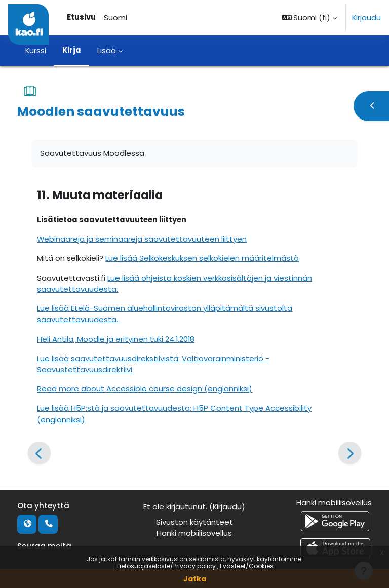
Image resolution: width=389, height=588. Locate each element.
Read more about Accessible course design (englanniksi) (145, 389)
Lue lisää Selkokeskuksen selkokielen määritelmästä (202, 258)
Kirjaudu (366, 17)
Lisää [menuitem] (107, 50)
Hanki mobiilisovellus (194, 533)
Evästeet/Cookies (247, 566)
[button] (310, 18)
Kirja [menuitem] (72, 50)
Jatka (195, 579)
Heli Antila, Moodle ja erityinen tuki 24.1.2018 (116, 339)
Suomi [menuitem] (115, 17)
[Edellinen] (39, 453)
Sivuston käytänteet (194, 522)
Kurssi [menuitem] (36, 50)
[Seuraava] (350, 453)
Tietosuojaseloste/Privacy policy (167, 566)
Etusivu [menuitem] (81, 17)
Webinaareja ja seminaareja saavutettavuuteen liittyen (142, 239)
